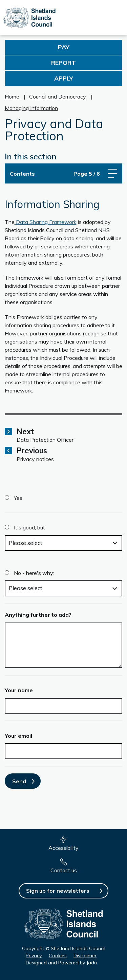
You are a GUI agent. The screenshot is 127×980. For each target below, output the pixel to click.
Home (12, 97)
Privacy (34, 956)
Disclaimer (85, 956)
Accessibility (63, 848)
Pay (64, 47)
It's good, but (29, 527)
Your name (19, 690)
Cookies (58, 956)
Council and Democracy (58, 97)
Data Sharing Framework (46, 222)
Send (19, 781)
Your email (18, 736)
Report (63, 63)
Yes (18, 498)
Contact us (64, 870)
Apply (64, 78)
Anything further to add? (38, 615)
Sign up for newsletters (58, 891)
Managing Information (31, 108)
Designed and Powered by (61, 963)
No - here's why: (34, 573)
